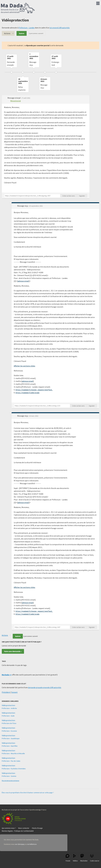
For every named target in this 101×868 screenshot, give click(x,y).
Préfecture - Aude (8, 716)
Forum (68, 858)
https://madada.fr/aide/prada (27, 393)
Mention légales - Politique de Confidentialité (18, 831)
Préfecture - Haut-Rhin (10, 746)
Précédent (6, 692)
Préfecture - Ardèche (9, 708)
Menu (98, 3)
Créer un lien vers (69, 196)
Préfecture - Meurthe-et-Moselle (13, 753)
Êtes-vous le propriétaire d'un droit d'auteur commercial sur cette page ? (28, 793)
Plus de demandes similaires (10, 781)
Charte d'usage (37, 828)
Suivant (15, 692)
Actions (7, 33)
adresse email (23, 281)
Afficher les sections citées (24, 366)
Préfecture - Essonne (9, 731)
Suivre (22, 33)
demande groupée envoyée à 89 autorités (45, 687)
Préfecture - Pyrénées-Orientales (14, 769)
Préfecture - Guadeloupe (11, 738)
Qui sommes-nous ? (9, 828)
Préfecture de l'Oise (9, 723)
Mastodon (84, 858)
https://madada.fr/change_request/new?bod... (34, 390)
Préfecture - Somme (9, 776)
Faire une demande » (13, 651)
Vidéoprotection (8, 705)
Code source (95, 858)
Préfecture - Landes (27, 28)
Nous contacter (24, 828)
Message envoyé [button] (14, 98)
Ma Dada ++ (7, 675)
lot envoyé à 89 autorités (60, 28)
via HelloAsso (32, 844)
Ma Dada (18, 8)
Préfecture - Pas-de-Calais (11, 761)
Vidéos (75, 858)
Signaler (82, 196)
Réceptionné (16, 101)
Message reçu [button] (23, 206)
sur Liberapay (20, 844)
